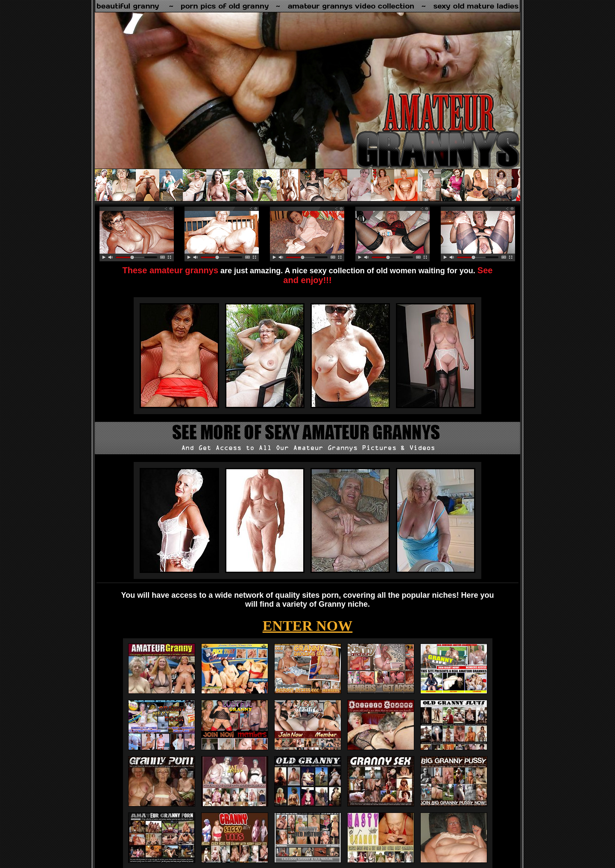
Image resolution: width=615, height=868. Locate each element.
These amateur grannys (171, 270)
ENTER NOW (308, 626)
